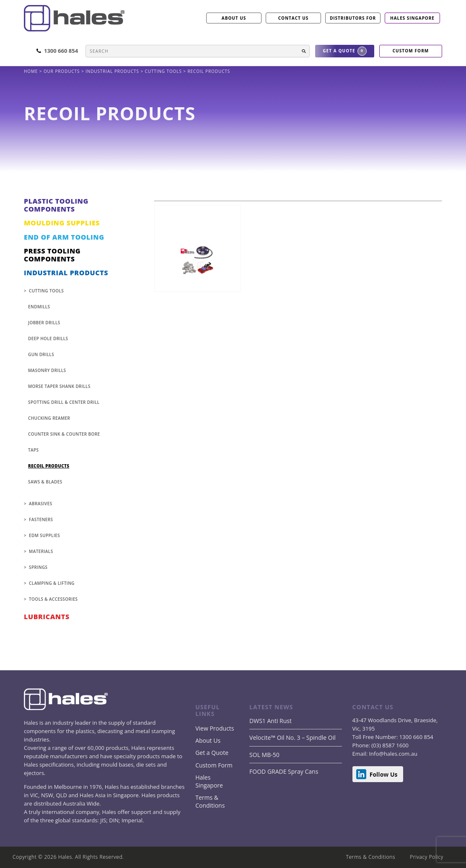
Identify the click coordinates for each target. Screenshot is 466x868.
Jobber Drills (44, 323)
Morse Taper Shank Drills (59, 386)
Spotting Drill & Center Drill (64, 402)
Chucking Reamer (49, 418)
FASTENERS (41, 519)
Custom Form (214, 765)
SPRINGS (38, 567)
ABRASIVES (40, 504)
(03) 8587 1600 (389, 745)
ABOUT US (234, 18)
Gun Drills (41, 354)
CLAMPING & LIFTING (52, 583)
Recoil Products (49, 466)
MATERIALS (41, 551)
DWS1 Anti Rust (271, 721)
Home (32, 71)
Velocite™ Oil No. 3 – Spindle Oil (293, 738)
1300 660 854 (415, 737)
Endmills (39, 307)
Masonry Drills (47, 370)
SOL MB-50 (264, 755)
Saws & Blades (45, 482)
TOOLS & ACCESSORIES (53, 599)
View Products (215, 728)
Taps (33, 450)
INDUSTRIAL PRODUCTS (113, 71)
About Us (208, 740)
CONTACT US (294, 18)
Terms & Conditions (210, 801)
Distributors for (353, 18)
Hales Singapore (412, 18)
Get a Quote (212, 753)
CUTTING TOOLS (164, 71)
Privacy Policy (427, 857)
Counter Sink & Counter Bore (64, 434)
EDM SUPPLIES (44, 535)
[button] (304, 51)
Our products (62, 71)
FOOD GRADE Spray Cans (284, 771)
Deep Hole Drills (48, 338)
